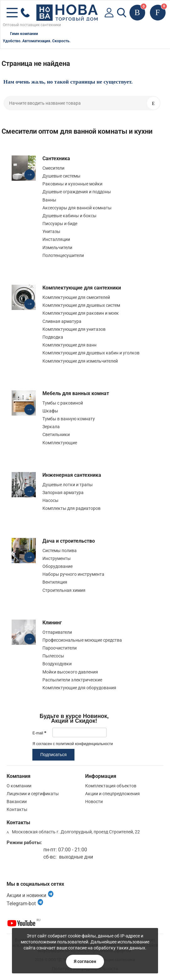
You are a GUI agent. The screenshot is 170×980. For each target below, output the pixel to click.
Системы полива (60, 551)
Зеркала (51, 427)
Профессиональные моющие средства (82, 640)
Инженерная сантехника (72, 475)
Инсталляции (56, 239)
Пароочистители (60, 648)
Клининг (52, 623)
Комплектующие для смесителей (76, 297)
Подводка (53, 337)
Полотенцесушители (63, 255)
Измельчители (57, 248)
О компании (19, 786)
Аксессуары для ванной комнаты (77, 208)
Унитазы (51, 231)
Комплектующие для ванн (69, 345)
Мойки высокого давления (70, 672)
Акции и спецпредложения (112, 794)
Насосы (50, 500)
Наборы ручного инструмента (73, 574)
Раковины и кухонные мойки (72, 184)
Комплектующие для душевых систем (81, 305)
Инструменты (57, 558)
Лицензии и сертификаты (33, 794)
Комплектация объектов (111, 786)
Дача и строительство (69, 541)
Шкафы (50, 411)
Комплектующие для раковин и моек (81, 313)
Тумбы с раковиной (63, 403)
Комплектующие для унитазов (74, 329)
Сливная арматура (62, 321)
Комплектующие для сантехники (82, 288)
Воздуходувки (57, 664)
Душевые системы (61, 176)
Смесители (53, 168)
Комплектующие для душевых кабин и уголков (91, 353)
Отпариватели (57, 632)
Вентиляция (55, 582)
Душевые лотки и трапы (68, 485)
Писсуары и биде (60, 224)
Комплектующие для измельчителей (80, 361)
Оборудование (58, 566)
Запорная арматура (63, 493)
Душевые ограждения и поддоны (77, 192)
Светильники (56, 435)
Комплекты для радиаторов (71, 508)
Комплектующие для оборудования (79, 688)
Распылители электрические (72, 680)
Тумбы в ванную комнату (69, 419)
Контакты (17, 809)
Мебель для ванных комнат (76, 393)
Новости (94, 802)
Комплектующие (60, 443)
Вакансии (17, 802)
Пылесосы (53, 656)
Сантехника (56, 158)
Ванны (49, 200)
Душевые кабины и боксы (69, 216)
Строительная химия (64, 590)
